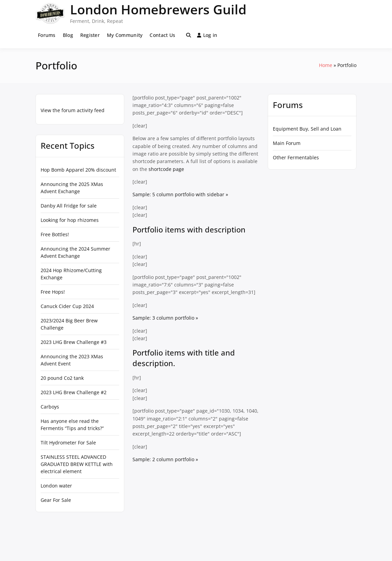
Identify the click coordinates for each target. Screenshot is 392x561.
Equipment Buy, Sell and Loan (307, 129)
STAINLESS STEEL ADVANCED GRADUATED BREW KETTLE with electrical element (77, 464)
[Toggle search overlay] (188, 35)
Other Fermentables (296, 157)
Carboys (50, 407)
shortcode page (166, 169)
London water (56, 486)
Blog (68, 35)
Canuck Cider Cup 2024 (67, 306)
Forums (47, 35)
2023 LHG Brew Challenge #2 (74, 392)
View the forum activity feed (73, 110)
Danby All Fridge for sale (69, 206)
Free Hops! (53, 292)
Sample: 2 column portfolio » (165, 459)
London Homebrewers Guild (158, 9)
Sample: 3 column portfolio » (165, 318)
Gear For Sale (56, 500)
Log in (207, 35)
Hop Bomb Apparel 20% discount (78, 170)
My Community (125, 35)
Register (90, 35)
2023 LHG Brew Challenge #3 (74, 342)
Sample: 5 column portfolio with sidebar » (180, 194)
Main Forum (287, 143)
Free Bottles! (55, 234)
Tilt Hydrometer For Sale (68, 443)
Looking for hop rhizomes (70, 220)
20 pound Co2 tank (62, 378)
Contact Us (162, 35)
